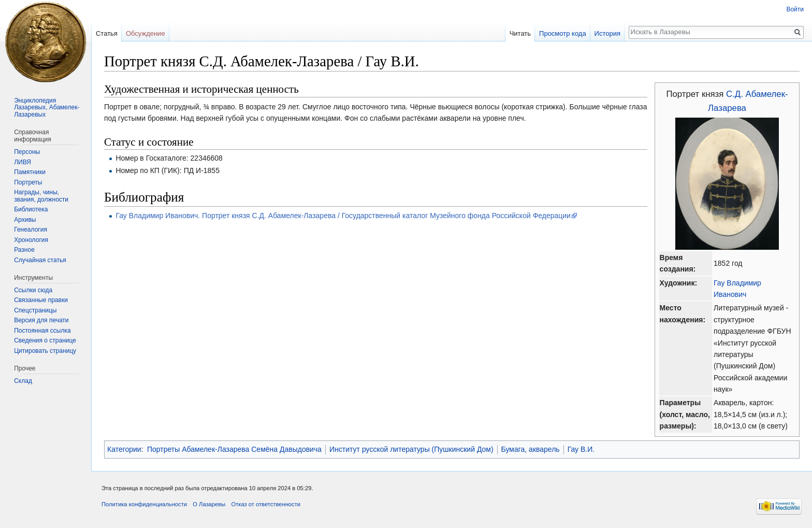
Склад (23, 381)
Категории (124, 449)
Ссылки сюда (33, 290)
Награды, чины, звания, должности (41, 196)
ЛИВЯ (23, 162)
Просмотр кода (563, 33)
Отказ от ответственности (266, 504)
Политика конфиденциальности (144, 504)
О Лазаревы (209, 504)
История (607, 33)
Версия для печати (41, 320)
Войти (795, 9)
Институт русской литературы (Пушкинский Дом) (411, 449)
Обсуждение (146, 33)
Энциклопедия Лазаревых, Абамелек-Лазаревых (47, 108)
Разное (24, 250)
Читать (520, 33)
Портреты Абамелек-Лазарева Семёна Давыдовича (234, 449)
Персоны (27, 152)
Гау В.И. (581, 449)
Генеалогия (31, 230)
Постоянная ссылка (42, 331)
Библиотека (31, 209)
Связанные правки (41, 300)
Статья (107, 33)
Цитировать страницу (45, 351)
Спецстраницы (35, 310)
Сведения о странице (45, 340)
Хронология (31, 240)
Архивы (25, 220)
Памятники (30, 172)
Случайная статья (40, 260)
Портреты (28, 182)
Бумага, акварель (531, 449)
